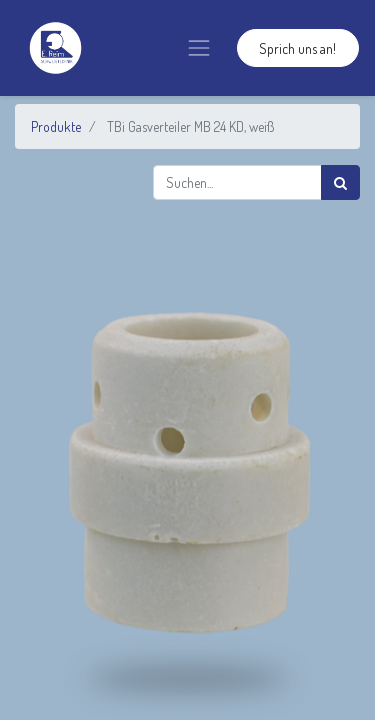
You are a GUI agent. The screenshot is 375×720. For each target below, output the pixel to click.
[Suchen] (340, 182)
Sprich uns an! (297, 48)
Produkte (56, 126)
